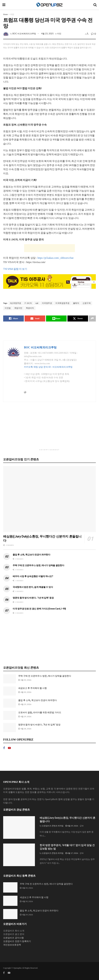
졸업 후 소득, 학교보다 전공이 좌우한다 (31, 555)
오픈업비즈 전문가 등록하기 (17, 941)
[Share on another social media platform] (92, 318)
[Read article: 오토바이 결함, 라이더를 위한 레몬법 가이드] (10, 715)
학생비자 (30, 308)
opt (37, 303)
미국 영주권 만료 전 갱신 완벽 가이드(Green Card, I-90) (39, 609)
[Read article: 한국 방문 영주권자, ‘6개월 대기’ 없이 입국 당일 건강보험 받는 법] (19, 855)
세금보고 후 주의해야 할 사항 (33, 688)
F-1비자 (28, 303)
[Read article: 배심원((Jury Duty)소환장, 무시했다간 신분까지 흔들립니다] (49, 499)
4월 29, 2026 (72, 826)
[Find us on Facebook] (4, 748)
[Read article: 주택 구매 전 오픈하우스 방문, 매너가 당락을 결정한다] (10, 679)
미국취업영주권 (63, 303)
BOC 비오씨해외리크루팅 (24, 34)
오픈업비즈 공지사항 (13, 938)
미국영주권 (47, 303)
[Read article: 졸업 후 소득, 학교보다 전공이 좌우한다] (10, 703)
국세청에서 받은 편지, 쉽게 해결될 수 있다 (33, 587)
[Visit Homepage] (49, 5)
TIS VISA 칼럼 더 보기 (15, 269)
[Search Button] (95, 5)
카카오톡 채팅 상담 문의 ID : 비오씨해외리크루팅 (48, 367)
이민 (12, 14)
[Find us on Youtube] (9, 748)
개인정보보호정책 (12, 945)
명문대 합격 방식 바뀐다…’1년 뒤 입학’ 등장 (33, 598)
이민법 (8, 308)
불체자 (76, 303)
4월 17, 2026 (72, 853)
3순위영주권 (16, 303)
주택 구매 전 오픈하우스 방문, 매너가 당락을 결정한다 (38, 565)
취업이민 (18, 308)
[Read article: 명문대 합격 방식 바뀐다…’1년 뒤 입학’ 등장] (10, 728)
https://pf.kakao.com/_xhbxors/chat (55, 258)
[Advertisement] (49, 248)
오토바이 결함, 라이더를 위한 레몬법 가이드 (40, 712)
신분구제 (87, 303)
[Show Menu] (4, 5)
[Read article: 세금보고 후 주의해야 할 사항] (10, 691)
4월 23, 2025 (47, 34)
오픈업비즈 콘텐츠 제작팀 (53, 826)
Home (5, 14)
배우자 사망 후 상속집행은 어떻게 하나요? (33, 576)
